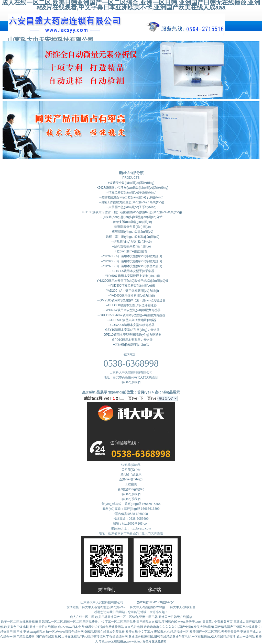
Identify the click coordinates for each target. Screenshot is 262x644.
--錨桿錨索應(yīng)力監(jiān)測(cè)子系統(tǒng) (131, 197)
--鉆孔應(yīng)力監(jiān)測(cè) (131, 242)
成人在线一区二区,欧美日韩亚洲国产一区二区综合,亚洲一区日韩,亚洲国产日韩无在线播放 (131, 617)
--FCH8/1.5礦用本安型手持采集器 (131, 271)
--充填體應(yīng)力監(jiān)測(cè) (131, 232)
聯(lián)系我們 (131, 382)
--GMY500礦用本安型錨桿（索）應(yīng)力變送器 (131, 300)
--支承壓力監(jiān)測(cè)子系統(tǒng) (131, 207)
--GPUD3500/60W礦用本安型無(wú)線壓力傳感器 (131, 315)
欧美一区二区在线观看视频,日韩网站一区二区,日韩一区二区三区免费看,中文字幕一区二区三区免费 (68, 622)
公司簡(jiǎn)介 (131, 470)
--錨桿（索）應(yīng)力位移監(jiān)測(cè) (131, 237)
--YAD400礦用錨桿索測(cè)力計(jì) (131, 296)
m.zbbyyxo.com (140, 528)
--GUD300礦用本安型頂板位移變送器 (131, 305)
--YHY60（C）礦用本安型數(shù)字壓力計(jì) (131, 266)
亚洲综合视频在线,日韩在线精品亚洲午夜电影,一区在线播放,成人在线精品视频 (182, 637)
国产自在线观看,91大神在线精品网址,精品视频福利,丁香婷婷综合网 (82, 637)
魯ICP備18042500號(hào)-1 (156, 602)
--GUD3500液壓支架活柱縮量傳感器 (131, 320)
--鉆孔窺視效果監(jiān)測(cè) (131, 246)
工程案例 (131, 484)
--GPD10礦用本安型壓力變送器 (131, 340)
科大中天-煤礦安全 (183, 607)
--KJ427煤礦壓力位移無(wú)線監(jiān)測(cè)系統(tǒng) (131, 188)
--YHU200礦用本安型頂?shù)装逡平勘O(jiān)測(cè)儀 (131, 281)
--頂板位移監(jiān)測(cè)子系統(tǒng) (131, 193)
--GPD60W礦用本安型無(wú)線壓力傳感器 (131, 310)
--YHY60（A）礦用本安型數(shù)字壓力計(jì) (131, 256)
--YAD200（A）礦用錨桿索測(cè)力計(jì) (131, 291)
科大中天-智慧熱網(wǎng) (147, 607)
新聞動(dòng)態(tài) (131, 489)
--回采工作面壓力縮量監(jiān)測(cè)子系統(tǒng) (131, 202)
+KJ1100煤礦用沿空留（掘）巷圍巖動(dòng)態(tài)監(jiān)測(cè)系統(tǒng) (131, 212)
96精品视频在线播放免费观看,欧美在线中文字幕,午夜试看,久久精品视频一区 (137, 632)
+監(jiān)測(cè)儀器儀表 (131, 251)
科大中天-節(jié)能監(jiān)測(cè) (104, 607)
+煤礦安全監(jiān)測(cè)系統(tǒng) (131, 183)
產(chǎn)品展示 (131, 474)
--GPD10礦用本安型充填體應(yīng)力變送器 (131, 335)
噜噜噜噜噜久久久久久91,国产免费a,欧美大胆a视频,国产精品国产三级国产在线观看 (201, 627)
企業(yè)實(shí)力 (131, 479)
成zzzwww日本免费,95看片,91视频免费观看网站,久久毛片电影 (100, 627)
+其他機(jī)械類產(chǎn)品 (131, 345)
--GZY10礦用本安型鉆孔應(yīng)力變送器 (131, 330)
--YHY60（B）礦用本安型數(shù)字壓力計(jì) (131, 261)
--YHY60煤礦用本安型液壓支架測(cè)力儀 (131, 276)
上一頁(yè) (129, 398)
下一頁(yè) (149, 398)
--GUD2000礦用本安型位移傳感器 (131, 325)
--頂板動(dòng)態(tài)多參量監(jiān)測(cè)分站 (131, 217)
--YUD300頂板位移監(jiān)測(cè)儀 (131, 286)
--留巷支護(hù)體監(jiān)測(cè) (131, 222)
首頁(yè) (144, 392)
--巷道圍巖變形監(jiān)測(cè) (131, 227)
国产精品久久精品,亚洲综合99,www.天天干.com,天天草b (175, 622)
